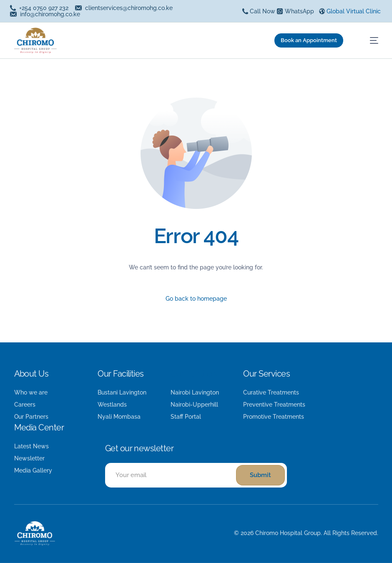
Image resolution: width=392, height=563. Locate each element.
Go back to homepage (196, 299)
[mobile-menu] (368, 40)
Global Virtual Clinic (354, 11)
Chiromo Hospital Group (288, 533)
